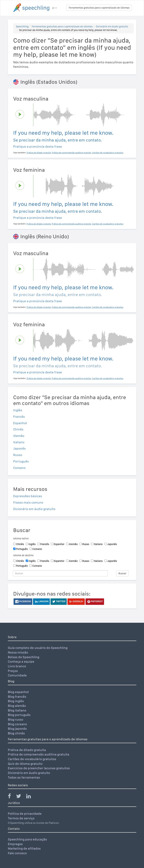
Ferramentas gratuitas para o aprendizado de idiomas (99, 8)
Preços (13, 671)
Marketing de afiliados (24, 848)
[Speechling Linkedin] (31, 797)
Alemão (19, 436)
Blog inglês (16, 701)
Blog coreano (17, 724)
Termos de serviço (21, 818)
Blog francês (17, 697)
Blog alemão (17, 706)
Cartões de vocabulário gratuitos (32, 759)
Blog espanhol (18, 692)
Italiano (19, 442)
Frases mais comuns (28, 502)
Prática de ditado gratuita (27, 750)
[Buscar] (60, 573)
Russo (18, 455)
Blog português (19, 715)
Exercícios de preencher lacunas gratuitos (39, 768)
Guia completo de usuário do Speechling (38, 648)
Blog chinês (16, 733)
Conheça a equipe (21, 661)
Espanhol (20, 423)
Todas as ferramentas (24, 777)
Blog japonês (17, 729)
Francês (19, 417)
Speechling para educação (27, 839)
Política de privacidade (25, 814)
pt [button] (54, 8)
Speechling (22, 26)
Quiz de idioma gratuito (25, 764)
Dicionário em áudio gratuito (112, 26)
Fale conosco (17, 853)
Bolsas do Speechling (24, 657)
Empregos (15, 844)
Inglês (18, 410)
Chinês (18, 429)
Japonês (19, 448)
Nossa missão (18, 652)
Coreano (19, 468)
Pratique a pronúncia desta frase (38, 146)
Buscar (122, 573)
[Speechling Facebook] (12, 797)
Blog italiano (17, 710)
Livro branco (17, 666)
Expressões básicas (28, 496)
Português (21, 461)
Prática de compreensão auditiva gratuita (39, 754)
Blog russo (16, 719)
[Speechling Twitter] (21, 797)
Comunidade (17, 675)
